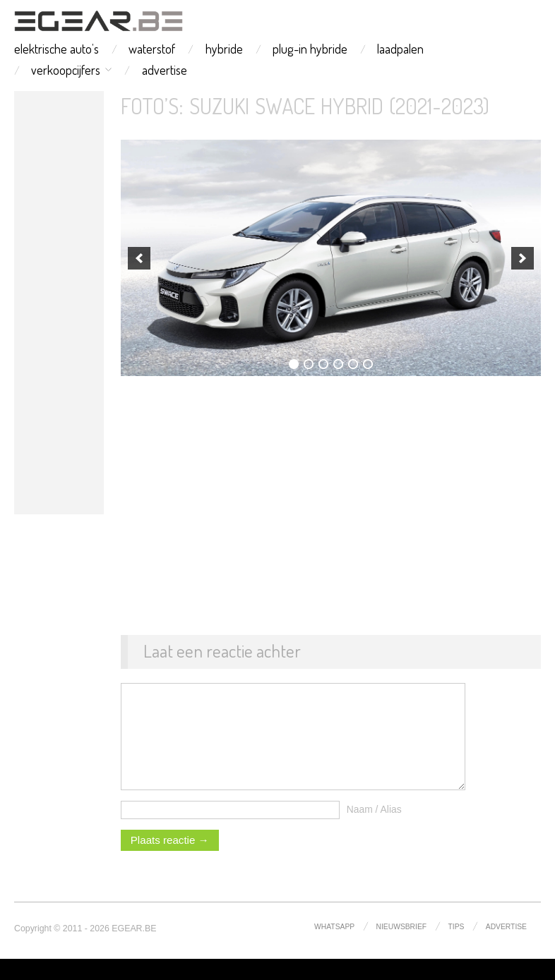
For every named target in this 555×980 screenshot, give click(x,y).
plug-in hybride (310, 49)
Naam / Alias (374, 830)
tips (456, 948)
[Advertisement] (59, 303)
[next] (523, 258)
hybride (224, 49)
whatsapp (334, 948)
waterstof (152, 49)
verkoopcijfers (66, 70)
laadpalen (400, 49)
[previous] (139, 258)
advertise (165, 70)
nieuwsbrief (402, 948)
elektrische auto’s (56, 49)
